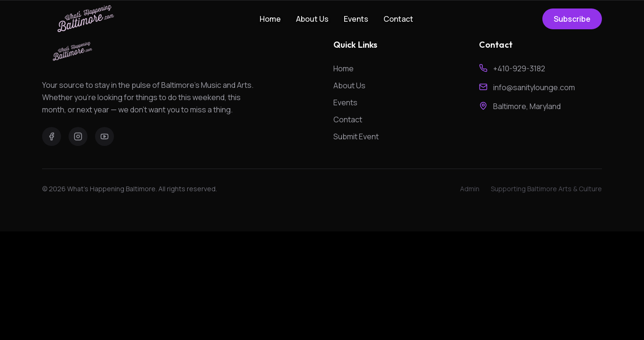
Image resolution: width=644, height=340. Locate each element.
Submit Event (356, 136)
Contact (398, 19)
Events (356, 19)
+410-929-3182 (519, 68)
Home (270, 19)
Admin (470, 189)
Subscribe (572, 19)
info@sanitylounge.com (534, 87)
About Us (312, 19)
